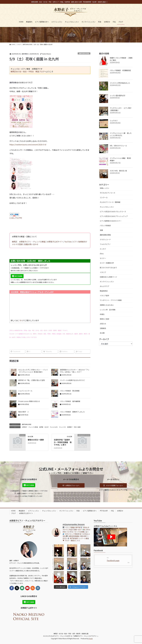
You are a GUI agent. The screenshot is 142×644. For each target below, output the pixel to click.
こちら (20, 320)
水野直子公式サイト (55, 242)
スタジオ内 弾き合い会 (118, 171)
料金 (78, 511)
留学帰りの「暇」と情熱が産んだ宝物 (32, 380)
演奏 (101, 230)
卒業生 (102, 314)
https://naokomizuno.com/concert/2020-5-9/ (28, 144)
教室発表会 (104, 291)
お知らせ (103, 324)
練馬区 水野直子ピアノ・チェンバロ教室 (29, 242)
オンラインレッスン (107, 282)
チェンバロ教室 (33, 427)
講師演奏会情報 (84, 53)
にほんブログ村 (16, 218)
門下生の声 (104, 511)
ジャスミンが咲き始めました (120, 83)
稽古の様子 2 (23, 412)
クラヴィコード (105, 239)
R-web (91, 639)
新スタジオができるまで (108, 268)
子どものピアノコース (107, 193)
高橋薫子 (70, 427)
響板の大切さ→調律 (36, 440)
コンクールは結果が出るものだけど (72, 380)
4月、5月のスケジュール (118, 146)
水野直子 (25, 427)
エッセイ (103, 249)
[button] (71, 485)
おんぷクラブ (105, 286)
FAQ (112, 511)
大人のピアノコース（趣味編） (111, 202)
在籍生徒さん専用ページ (108, 277)
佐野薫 (41, 427)
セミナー (103, 258)
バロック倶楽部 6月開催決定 (120, 70)
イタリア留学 (104, 296)
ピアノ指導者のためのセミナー (111, 221)
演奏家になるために (107, 305)
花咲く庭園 (77, 427)
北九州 (46, 427)
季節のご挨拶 (105, 319)
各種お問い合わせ (31, 244)
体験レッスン (105, 188)
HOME (13, 511)
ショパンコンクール (25, 391)
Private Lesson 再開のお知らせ (29, 401)
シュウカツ (114, 121)
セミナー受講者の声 (107, 263)
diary (102, 253)
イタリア (103, 272)
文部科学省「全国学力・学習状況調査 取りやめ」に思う (63, 442)
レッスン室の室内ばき (118, 95)
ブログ (13, 513)
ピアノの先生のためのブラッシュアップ (114, 216)
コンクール (104, 197)
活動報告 (103, 328)
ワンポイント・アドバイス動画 (111, 300)
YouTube (68, 242)
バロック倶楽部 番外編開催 (70, 401)
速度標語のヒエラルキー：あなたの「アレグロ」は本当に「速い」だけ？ (75, 371)
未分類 (102, 333)
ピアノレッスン (34, 511)
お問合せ (120, 511)
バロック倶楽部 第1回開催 (70, 391)
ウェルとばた (54, 427)
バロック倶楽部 (105, 226)
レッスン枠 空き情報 (108, 310)
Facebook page (113, 560)
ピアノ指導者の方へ (90, 511)
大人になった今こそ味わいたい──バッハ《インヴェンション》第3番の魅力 (33, 371)
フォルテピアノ (105, 244)
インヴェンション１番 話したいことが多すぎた (121, 134)
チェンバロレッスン (107, 207)
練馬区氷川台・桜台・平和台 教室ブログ (28, 71)
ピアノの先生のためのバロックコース (113, 212)
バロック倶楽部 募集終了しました (72, 412)
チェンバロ (62, 427)
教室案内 (22, 511)
